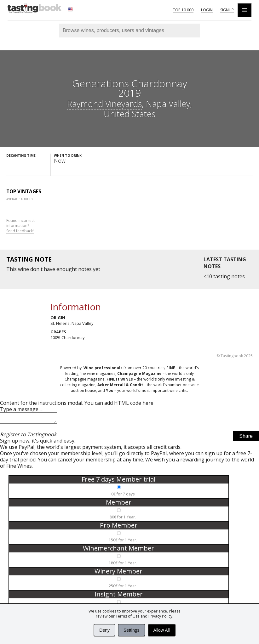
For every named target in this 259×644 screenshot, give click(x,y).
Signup (227, 10)
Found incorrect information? (20, 226)
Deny (104, 630)
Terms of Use (128, 616)
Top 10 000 (183, 10)
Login (207, 10)
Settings (132, 630)
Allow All (162, 630)
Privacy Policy (160, 616)
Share (246, 438)
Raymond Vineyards (104, 104)
